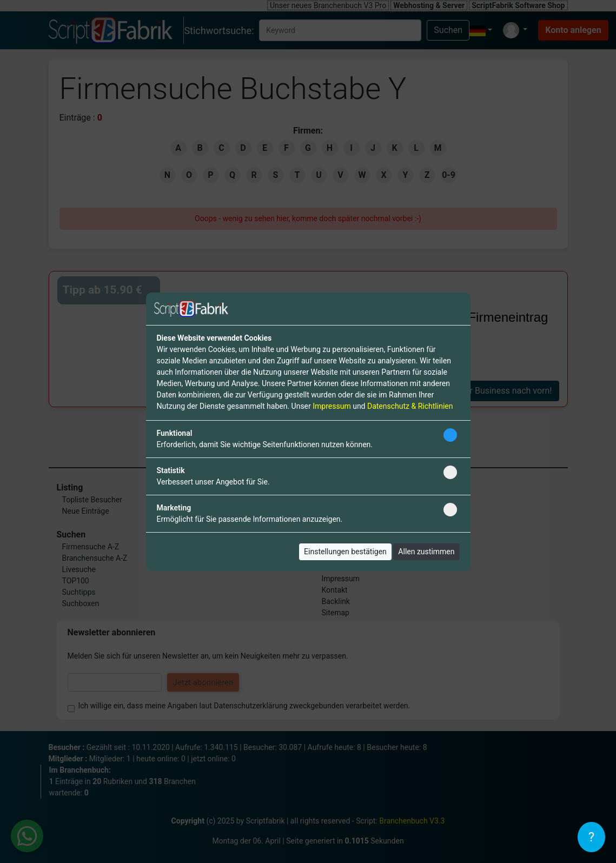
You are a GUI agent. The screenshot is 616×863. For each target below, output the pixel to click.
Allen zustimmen (426, 552)
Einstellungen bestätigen (345, 552)
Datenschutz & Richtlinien (410, 406)
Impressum (332, 406)
